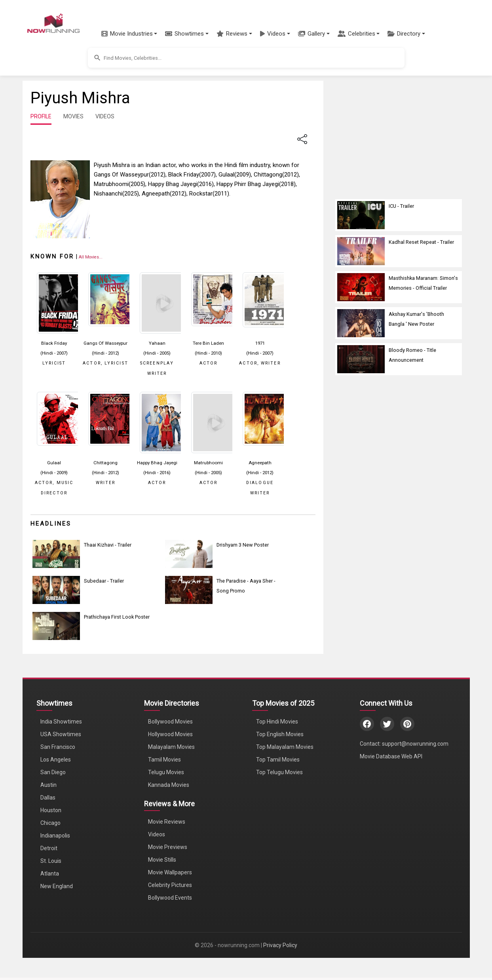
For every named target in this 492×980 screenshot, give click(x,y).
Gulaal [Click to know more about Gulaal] (54, 463)
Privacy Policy (280, 945)
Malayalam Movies (171, 747)
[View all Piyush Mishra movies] (91, 257)
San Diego (53, 772)
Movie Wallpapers (170, 872)
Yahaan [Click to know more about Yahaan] (157, 343)
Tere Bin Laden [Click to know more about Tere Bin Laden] (208, 343)
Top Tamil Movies (278, 760)
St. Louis (51, 861)
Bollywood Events (170, 898)
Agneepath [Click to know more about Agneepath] (260, 463)
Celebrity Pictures (170, 885)
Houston (51, 810)
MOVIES (73, 116)
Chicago (50, 823)
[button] (129, 34)
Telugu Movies (166, 772)
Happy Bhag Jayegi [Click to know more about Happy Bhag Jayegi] (157, 463)
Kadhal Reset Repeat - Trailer (421, 242)
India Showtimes (61, 722)
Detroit (49, 848)
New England (57, 886)
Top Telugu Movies (279, 772)
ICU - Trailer (401, 206)
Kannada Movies (169, 785)
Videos (157, 834)
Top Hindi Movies (277, 722)
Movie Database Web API (391, 756)
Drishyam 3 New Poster (243, 545)
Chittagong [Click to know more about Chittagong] (105, 463)
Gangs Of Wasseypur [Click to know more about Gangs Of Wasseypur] (105, 343)
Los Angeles (56, 760)
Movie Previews (168, 847)
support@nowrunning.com (415, 744)
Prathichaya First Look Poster (117, 617)
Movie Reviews (167, 822)
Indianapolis (55, 836)
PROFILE (41, 116)
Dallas (48, 798)
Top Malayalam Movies (285, 747)
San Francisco (58, 747)
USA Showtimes (61, 734)
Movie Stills (162, 860)
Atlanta (50, 874)
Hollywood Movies (170, 734)
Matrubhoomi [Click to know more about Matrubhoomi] (208, 463)
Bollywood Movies (170, 722)
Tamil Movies (164, 760)
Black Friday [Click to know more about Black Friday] (54, 343)
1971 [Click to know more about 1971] (260, 343)
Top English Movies (280, 734)
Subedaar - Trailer (104, 581)
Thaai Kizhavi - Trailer (108, 545)
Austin (48, 785)
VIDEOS (105, 116)
